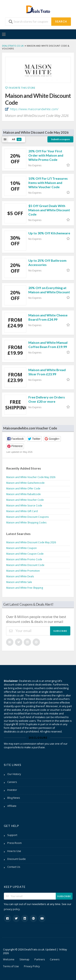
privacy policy (12, 909)
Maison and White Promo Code (24, 559)
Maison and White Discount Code (25, 565)
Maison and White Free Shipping (25, 588)
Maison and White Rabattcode (24, 494)
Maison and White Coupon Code (25, 554)
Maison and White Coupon (21, 548)
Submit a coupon (60, 139)
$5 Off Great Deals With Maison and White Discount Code (49, 210)
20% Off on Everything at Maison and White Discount (49, 290)
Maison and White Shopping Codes (26, 523)
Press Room (14, 843)
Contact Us (14, 867)
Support (12, 835)
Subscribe (60, 631)
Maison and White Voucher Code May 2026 (31, 477)
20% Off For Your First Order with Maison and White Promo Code (46, 155)
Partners (40, 959)
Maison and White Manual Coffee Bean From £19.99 (48, 345)
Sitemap (24, 959)
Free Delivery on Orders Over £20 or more (47, 399)
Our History (14, 774)
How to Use (14, 851)
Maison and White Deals (20, 576)
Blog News (14, 798)
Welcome (9, 959)
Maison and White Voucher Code (25, 500)
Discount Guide (17, 859)
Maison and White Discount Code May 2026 (31, 542)
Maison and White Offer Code (23, 488)
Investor (12, 790)
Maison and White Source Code (24, 505)
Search (61, 21)
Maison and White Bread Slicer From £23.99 (47, 372)
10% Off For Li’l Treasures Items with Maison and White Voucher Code (48, 183)
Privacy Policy (32, 966)
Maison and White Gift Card (22, 511)
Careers (12, 782)
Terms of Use (11, 966)
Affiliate (12, 806)
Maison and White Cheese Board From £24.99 (48, 317)
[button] (16, 439)
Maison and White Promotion (23, 571)
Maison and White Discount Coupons (27, 517)
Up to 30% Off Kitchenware (49, 233)
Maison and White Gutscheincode (25, 483)
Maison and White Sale (19, 582)
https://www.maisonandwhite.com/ (34, 109)
